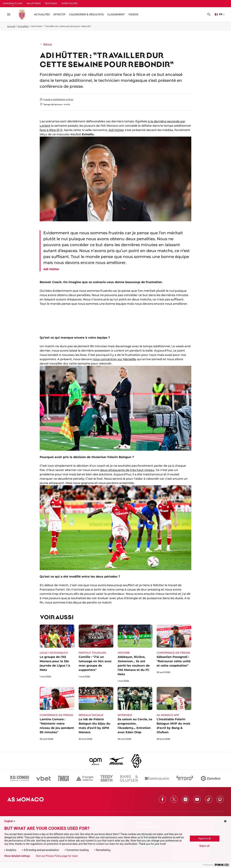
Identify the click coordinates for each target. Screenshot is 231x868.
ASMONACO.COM (13, 3)
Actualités (23, 26)
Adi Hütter (116, 130)
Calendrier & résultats (86, 14)
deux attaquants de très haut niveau (127, 470)
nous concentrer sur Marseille (114, 359)
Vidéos (133, 14)
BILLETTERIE (34, 3)
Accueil (11, 26)
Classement (116, 14)
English (10, 821)
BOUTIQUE (51, 3)
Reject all (205, 846)
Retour (46, 44)
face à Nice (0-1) (51, 130)
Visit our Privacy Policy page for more (57, 856)
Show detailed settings (17, 856)
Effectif (59, 14)
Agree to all (205, 838)
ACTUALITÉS (42, 14)
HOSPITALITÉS (69, 3)
